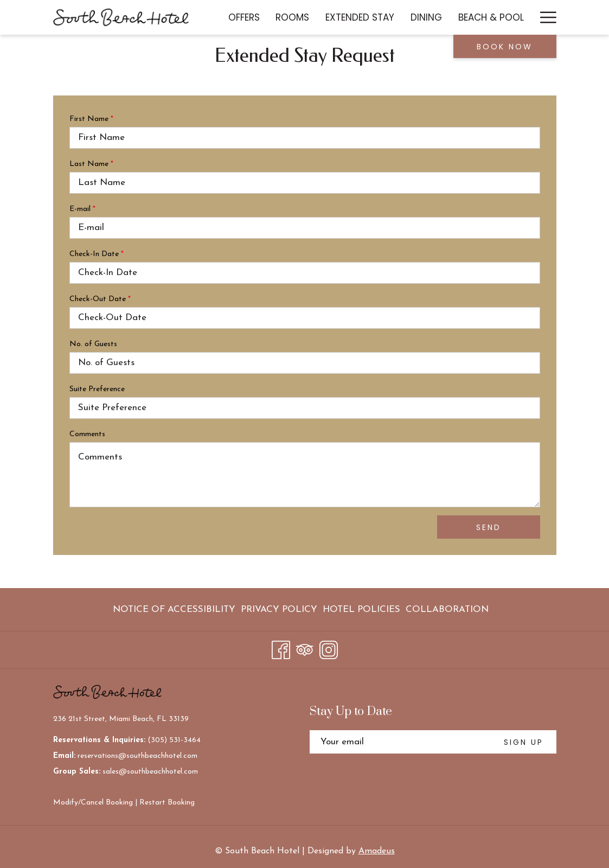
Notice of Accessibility (174, 609)
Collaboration (447, 609)
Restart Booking (167, 803)
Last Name (91, 164)
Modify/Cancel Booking (93, 803)
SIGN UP (524, 742)
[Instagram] (329, 649)
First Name (91, 119)
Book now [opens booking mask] (505, 47)
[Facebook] (281, 649)
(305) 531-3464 (174, 740)
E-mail (82, 209)
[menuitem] (244, 17)
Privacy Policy (279, 609)
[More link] (544, 17)
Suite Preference (97, 389)
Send (489, 527)
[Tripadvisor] (305, 649)
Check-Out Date (100, 299)
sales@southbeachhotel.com (150, 772)
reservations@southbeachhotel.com (137, 756)
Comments (87, 434)
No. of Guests (93, 344)
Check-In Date (97, 254)
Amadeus (377, 851)
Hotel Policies (361, 609)
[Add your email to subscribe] (400, 742)
